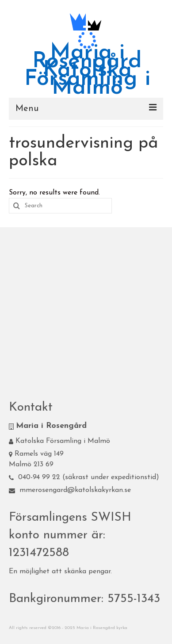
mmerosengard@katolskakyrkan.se (70, 490)
